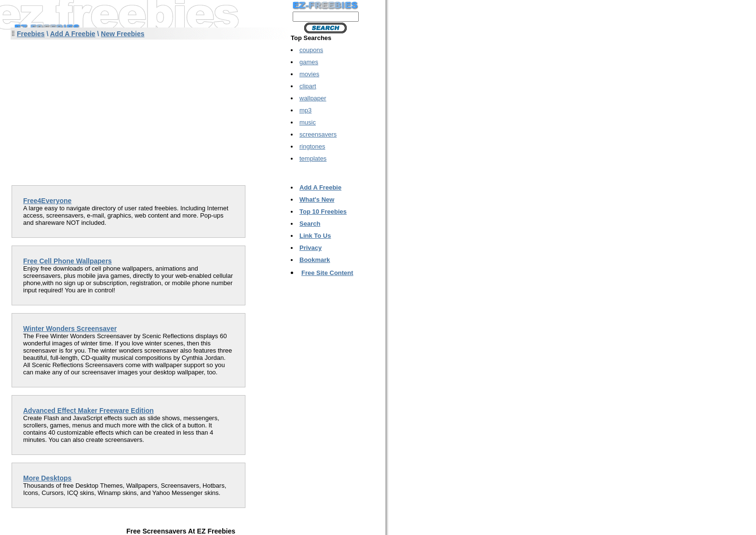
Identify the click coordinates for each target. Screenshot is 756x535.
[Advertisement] (91, 108)
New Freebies (122, 34)
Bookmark (315, 260)
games (309, 62)
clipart (308, 86)
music (308, 122)
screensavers (318, 134)
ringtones (312, 146)
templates (313, 158)
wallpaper (313, 98)
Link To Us (315, 236)
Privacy (310, 248)
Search (310, 224)
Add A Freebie (73, 34)
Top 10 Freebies (323, 212)
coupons (311, 50)
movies (309, 74)
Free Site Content (327, 273)
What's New (317, 199)
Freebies (31, 34)
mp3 (305, 110)
